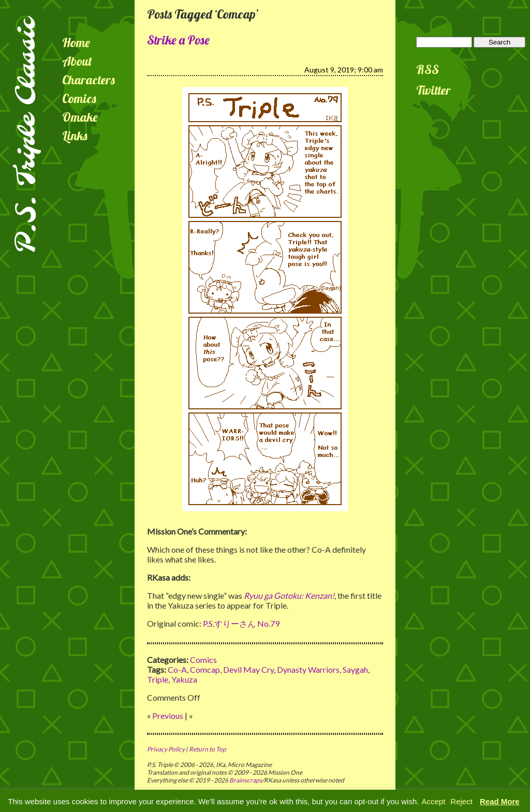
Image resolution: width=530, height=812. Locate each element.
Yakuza (184, 679)
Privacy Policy (166, 749)
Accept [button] (433, 801)
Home (76, 42)
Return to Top (208, 749)
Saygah (355, 669)
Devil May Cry (248, 669)
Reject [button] (461, 801)
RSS (428, 69)
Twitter (433, 90)
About (77, 61)
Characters (89, 80)
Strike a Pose (178, 40)
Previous (168, 715)
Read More (500, 801)
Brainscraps (246, 780)
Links (75, 136)
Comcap (205, 669)
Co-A (177, 669)
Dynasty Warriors (308, 669)
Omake (80, 117)
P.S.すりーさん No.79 (241, 623)
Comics (79, 98)
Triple (158, 679)
